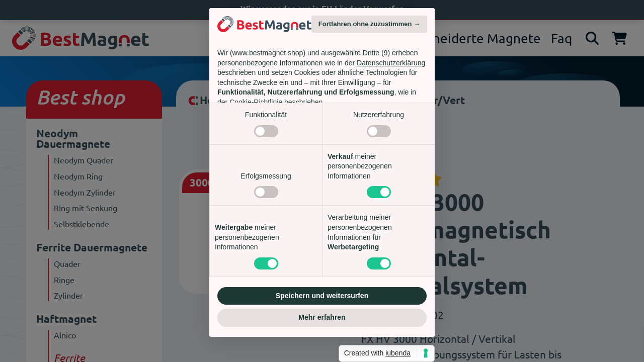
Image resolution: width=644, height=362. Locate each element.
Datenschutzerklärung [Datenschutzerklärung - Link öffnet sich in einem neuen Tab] (391, 63)
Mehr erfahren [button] (322, 317)
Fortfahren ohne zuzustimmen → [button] (369, 24)
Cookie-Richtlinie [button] (256, 102)
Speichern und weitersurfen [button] (322, 296)
